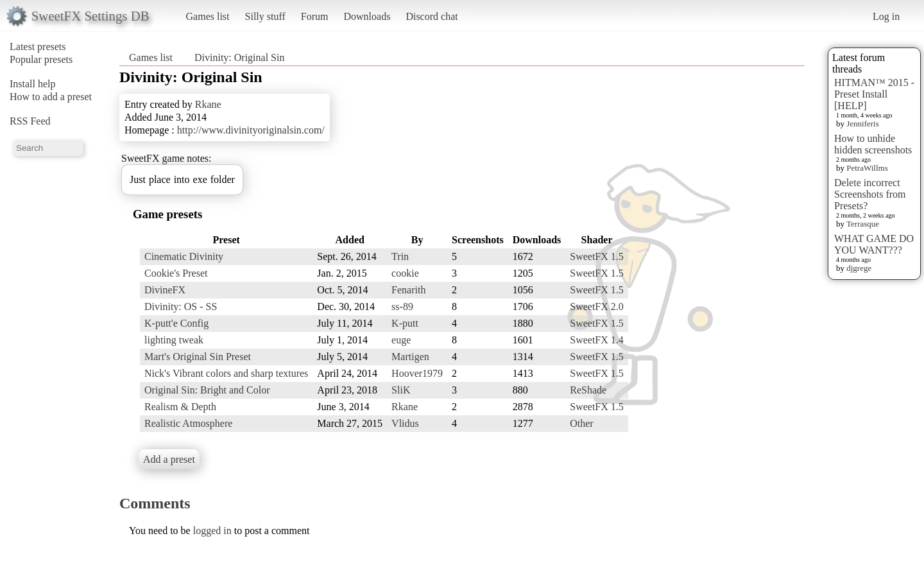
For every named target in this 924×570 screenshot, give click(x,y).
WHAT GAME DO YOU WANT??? (874, 244)
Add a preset (169, 459)
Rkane (208, 104)
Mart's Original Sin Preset (198, 357)
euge (401, 340)
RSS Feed (30, 121)
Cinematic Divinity (184, 256)
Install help (33, 84)
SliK (401, 390)
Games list (208, 16)
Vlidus (405, 423)
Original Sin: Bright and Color (207, 390)
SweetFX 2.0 (597, 307)
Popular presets (41, 59)
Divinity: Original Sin (239, 57)
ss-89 (402, 307)
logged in (212, 531)
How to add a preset (51, 97)
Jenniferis (863, 124)
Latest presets (38, 47)
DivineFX (165, 290)
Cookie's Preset (176, 273)
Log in (886, 16)
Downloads (367, 16)
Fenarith (408, 290)
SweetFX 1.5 (597, 256)
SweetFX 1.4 (597, 340)
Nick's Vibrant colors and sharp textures (226, 373)
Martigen (410, 357)
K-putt (405, 323)
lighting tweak (174, 340)
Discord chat (432, 16)
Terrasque (863, 224)
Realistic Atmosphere (188, 423)
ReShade (588, 390)
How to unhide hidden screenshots (873, 144)
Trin (400, 256)
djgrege (859, 268)
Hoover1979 (417, 373)
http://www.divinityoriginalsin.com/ (251, 130)
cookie (405, 273)
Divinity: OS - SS (181, 307)
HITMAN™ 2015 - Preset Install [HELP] (874, 94)
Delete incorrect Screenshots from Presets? (870, 194)
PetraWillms (867, 168)
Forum (315, 16)
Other (581, 423)
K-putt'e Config (176, 323)
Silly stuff (265, 16)
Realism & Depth (180, 407)
